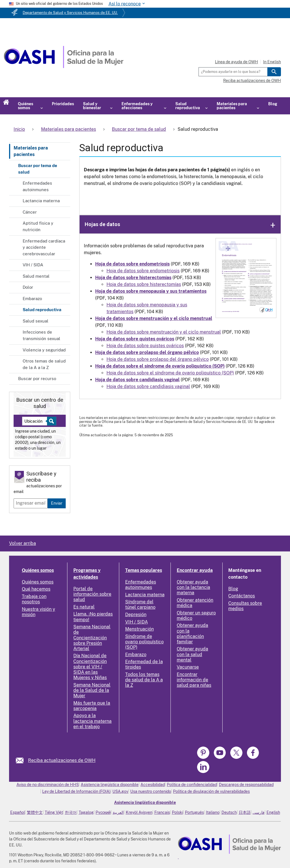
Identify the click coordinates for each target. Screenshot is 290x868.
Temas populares (144, 570)
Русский (103, 812)
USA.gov (120, 791)
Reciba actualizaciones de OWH (252, 81)
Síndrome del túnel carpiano (140, 604)
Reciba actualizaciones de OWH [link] (62, 760)
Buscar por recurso (37, 379)
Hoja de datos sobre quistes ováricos (145, 346)
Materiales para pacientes (31, 151)
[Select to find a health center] (51, 421)
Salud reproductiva (42, 310)
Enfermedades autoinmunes (37, 186)
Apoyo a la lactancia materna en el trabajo (92, 721)
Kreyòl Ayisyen (139, 812)
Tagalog (86, 812)
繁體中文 (35, 812)
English (273, 812)
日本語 (245, 812)
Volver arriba (23, 543)
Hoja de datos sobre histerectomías (144, 284)
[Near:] (37, 421)
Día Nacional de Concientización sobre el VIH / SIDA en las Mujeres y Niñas (90, 667)
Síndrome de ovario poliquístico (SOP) (144, 642)
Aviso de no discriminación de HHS (48, 785)
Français (162, 812)
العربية (118, 812)
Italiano (213, 812)
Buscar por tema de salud (38, 169)
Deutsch (229, 812)
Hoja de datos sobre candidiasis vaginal (148, 386)
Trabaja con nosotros (34, 599)
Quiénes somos (38, 570)
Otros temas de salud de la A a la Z (44, 364)
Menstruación (139, 629)
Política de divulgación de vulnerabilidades (211, 791)
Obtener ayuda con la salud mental (192, 654)
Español (18, 812)
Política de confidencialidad (192, 785)
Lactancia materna (41, 201)
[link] (22, 760)
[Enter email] (31, 503)
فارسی (259, 812)
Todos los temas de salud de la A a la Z (144, 680)
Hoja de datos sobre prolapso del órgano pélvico (158, 359)
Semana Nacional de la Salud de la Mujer (92, 690)
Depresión (136, 615)
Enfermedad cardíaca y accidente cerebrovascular (44, 247)
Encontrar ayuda (195, 570)
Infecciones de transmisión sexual (41, 335)
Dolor (28, 287)
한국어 (71, 812)
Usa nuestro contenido (151, 791)
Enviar (57, 503)
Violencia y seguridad (44, 350)
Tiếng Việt (54, 812)
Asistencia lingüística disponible (110, 785)
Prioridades (63, 104)
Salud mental (36, 276)
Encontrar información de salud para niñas (194, 680)
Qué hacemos (36, 589)
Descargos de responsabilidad (246, 785)
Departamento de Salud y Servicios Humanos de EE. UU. (70, 13)
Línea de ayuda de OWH (236, 62)
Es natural (84, 607)
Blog (273, 104)
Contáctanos (242, 596)
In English (272, 62)
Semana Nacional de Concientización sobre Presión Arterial (92, 638)
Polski (177, 812)
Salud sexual (36, 321)
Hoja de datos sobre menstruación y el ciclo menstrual (164, 332)
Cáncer (30, 212)
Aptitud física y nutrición (38, 226)
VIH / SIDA (33, 265)
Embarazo (32, 299)
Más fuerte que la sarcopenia (92, 706)
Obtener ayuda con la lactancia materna (193, 587)
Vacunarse (188, 667)
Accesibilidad (153, 785)
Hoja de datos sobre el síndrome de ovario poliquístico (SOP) (170, 373)
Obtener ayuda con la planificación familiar (192, 634)
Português (194, 812)
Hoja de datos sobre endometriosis (143, 271)
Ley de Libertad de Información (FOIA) (76, 791)
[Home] (64, 67)
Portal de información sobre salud (92, 594)
